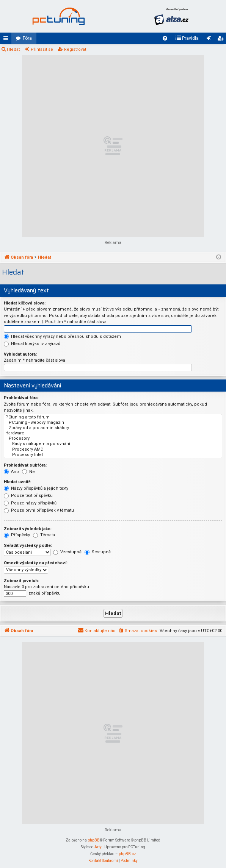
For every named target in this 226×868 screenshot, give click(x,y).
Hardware (113, 433)
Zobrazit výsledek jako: (28, 529)
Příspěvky (17, 535)
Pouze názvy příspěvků (30, 503)
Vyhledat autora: (20, 354)
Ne (28, 472)
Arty (98, 847)
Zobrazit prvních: (21, 581)
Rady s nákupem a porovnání (113, 444)
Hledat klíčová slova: (25, 303)
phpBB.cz (127, 854)
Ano (11, 472)
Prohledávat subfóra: (25, 465)
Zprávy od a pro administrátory (113, 428)
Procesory (113, 439)
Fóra (27, 38)
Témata (44, 535)
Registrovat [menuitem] (222, 40)
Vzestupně (67, 552)
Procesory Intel (113, 455)
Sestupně (98, 552)
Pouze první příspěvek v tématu (39, 510)
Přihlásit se (42, 49)
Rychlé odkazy (7, 40)
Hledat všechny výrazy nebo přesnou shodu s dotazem (62, 336)
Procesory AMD (113, 450)
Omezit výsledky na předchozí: (36, 563)
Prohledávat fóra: (21, 398)
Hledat (13, 49)
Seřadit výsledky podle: (28, 546)
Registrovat (75, 49)
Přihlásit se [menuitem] (210, 40)
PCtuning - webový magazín (113, 423)
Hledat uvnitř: (17, 482)
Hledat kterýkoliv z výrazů (32, 344)
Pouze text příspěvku (28, 496)
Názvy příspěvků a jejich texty (36, 488)
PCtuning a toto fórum (113, 417)
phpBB (94, 840)
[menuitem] (165, 38)
